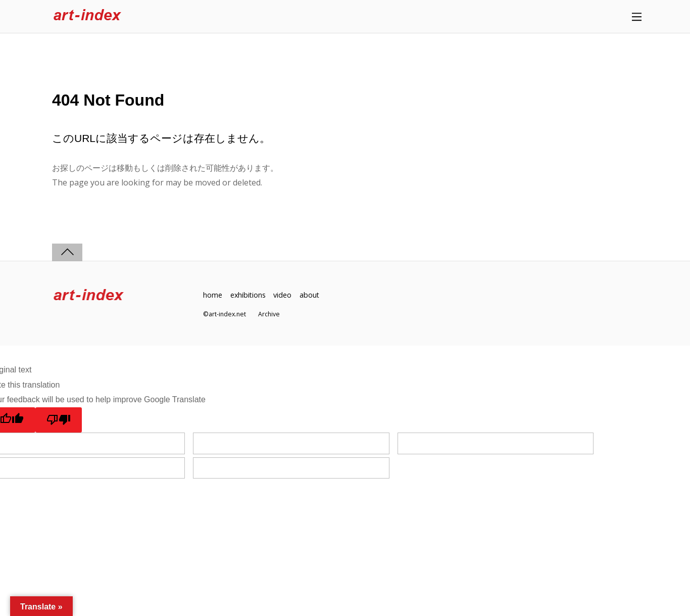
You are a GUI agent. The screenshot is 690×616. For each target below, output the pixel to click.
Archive (269, 314)
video (283, 295)
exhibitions (249, 295)
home (213, 295)
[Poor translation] (59, 420)
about (311, 295)
